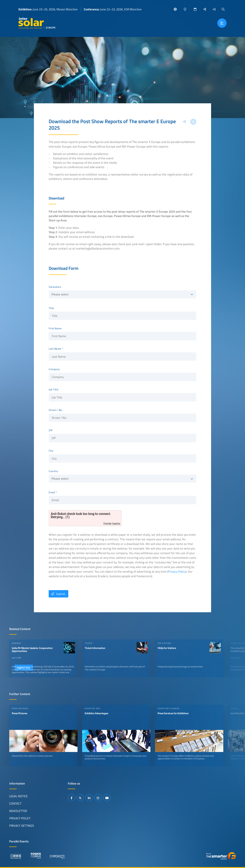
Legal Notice (18, 796)
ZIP (51, 430)
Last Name (55, 349)
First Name (55, 328)
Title (51, 308)
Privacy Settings (22, 826)
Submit (57, 594)
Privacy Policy (177, 571)
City (51, 451)
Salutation (55, 287)
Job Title (54, 389)
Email (52, 492)
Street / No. (56, 410)
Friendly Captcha (112, 524)
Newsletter (18, 811)
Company (54, 369)
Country (53, 471)
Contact (15, 803)
